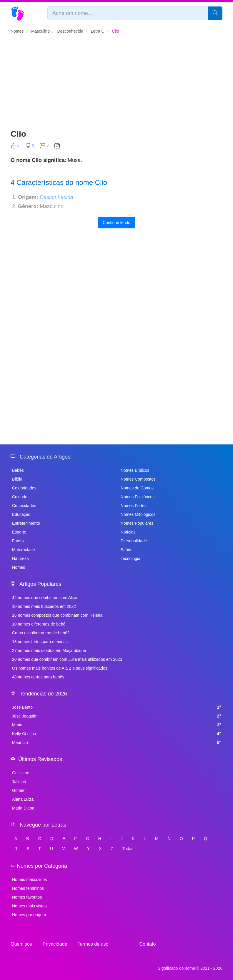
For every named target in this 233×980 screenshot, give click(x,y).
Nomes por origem (29, 915)
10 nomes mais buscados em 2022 (44, 606)
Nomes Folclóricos (138, 497)
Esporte (19, 532)
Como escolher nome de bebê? (41, 633)
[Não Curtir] (30, 147)
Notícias (128, 532)
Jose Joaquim (116, 716)
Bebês (18, 470)
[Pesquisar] (215, 13)
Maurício (116, 742)
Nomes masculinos (29, 879)
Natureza (20, 558)
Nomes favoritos (27, 897)
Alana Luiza (23, 799)
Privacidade (55, 944)
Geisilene (21, 773)
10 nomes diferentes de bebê (39, 624)
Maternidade (24, 550)
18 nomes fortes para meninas (40, 642)
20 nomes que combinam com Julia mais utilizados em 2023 (67, 659)
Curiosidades (24, 506)
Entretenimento (26, 523)
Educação (21, 514)
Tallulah (19, 782)
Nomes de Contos (137, 488)
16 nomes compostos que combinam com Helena (57, 615)
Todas (128, 849)
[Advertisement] (116, 84)
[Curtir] (15, 147)
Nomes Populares (137, 523)
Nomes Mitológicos (138, 514)
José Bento (116, 707)
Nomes (19, 567)
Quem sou (21, 944)
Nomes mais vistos (29, 906)
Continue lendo (116, 223)
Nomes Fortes (134, 506)
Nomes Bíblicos (135, 470)
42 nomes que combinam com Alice (45, 598)
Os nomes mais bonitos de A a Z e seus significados (60, 668)
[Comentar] (44, 147)
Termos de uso (93, 944)
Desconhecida (56, 197)
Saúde (127, 550)
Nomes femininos (28, 888)
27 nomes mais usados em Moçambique (49, 650)
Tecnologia (130, 558)
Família (19, 541)
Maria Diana (23, 808)
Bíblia (17, 479)
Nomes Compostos (138, 479)
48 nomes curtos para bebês (38, 677)
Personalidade (134, 541)
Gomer (18, 790)
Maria (116, 725)
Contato (147, 944)
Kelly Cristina (116, 734)
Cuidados (21, 497)
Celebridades (24, 488)
